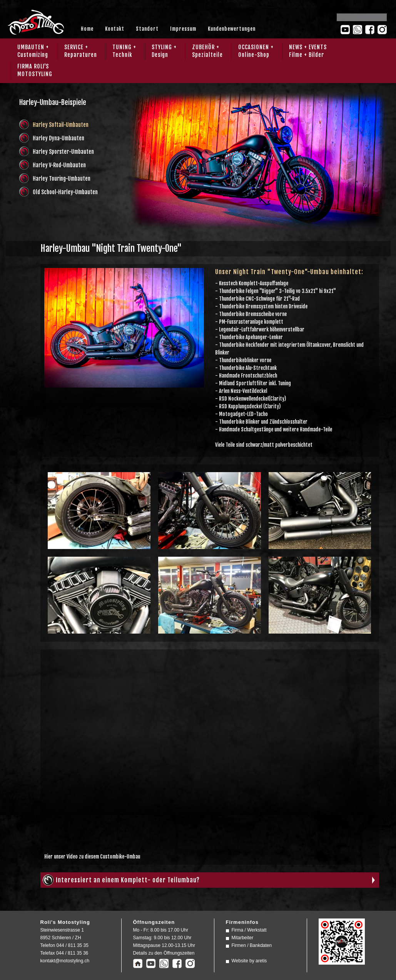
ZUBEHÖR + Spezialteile (207, 51)
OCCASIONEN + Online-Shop (256, 51)
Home (87, 29)
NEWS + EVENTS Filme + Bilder (308, 51)
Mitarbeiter (243, 938)
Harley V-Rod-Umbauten (59, 165)
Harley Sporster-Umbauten (63, 152)
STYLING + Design (164, 51)
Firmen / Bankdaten (252, 945)
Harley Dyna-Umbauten (58, 138)
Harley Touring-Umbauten (62, 179)
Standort (147, 29)
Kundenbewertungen (232, 29)
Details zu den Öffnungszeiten (164, 953)
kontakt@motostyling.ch (65, 961)
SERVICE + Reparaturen (81, 51)
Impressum (183, 29)
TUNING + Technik (124, 51)
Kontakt (115, 29)
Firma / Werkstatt (249, 930)
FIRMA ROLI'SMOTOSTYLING (35, 70)
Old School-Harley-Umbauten (65, 192)
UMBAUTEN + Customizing (33, 51)
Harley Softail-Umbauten (61, 125)
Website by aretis (249, 961)
